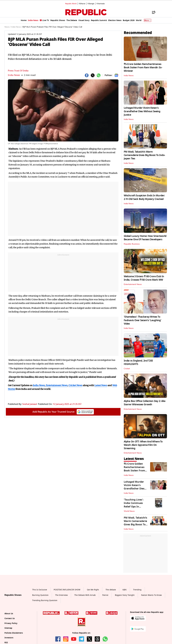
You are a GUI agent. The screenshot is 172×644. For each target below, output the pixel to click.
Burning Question (40, 595)
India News (14, 75)
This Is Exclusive (40, 590)
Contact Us (10, 618)
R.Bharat (82, 4)
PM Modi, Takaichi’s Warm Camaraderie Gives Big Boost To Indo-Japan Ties (144, 155)
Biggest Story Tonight (125, 595)
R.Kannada (101, 4)
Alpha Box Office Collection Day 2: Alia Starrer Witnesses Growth (145, 403)
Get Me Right (93, 590)
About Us (9, 614)
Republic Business (132, 244)
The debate (111, 590)
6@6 (125, 590)
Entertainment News (133, 284)
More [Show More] (148, 20)
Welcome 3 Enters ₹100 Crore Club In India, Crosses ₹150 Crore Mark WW (144, 278)
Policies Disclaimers (14, 633)
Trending (137, 590)
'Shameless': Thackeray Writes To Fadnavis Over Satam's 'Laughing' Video (143, 320)
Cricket (127, 369)
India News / (17, 27)
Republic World (71, 4)
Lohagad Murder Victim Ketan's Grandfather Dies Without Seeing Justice (142, 111)
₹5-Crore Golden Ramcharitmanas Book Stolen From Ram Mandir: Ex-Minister (143, 67)
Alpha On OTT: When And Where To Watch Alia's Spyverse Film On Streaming (143, 445)
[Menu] (152, 12)
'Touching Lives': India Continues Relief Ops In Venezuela (134, 505)
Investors (9, 638)
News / (8, 27)
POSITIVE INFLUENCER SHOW (67, 590)
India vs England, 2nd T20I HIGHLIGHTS (138, 362)
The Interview (61, 595)
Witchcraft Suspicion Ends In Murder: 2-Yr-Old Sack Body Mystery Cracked (144, 197)
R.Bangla (91, 4)
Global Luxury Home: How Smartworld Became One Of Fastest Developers (145, 238)
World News (129, 511)
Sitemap (8, 628)
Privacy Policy (11, 623)
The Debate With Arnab (85, 595)
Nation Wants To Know (151, 595)
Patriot (105, 595)
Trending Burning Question (45, 600)
